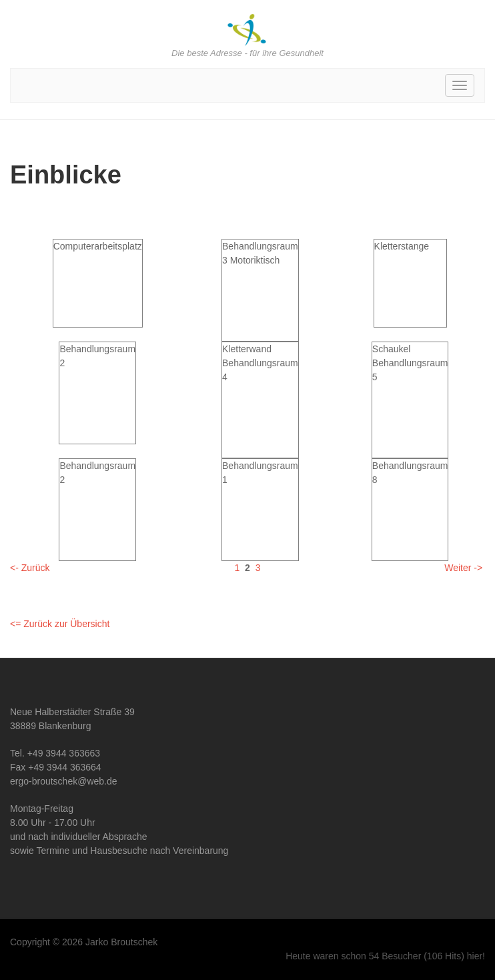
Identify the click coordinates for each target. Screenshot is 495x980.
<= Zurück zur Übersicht (60, 624)
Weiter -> (463, 568)
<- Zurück (30, 568)
